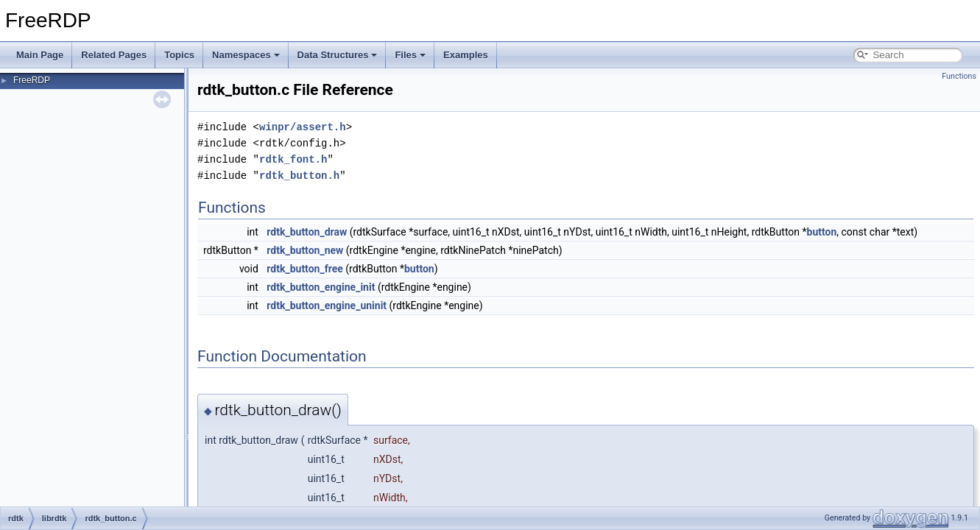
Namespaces (246, 55)
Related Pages (114, 55)
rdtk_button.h (299, 176)
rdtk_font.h (293, 159)
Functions (959, 76)
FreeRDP (32, 80)
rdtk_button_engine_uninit (327, 305)
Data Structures (338, 55)
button (822, 232)
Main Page (40, 55)
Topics (179, 55)
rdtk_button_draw (307, 232)
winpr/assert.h (303, 127)
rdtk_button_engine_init (321, 287)
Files (410, 55)
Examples (466, 55)
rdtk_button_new (305, 250)
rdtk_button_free (304, 269)
